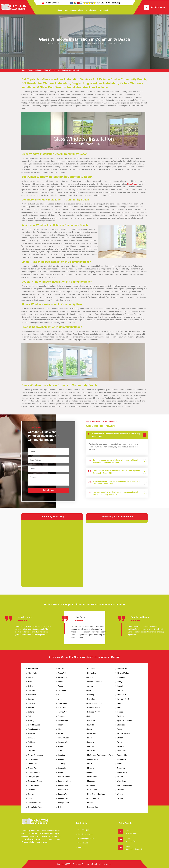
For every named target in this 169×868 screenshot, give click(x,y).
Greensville (62, 768)
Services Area (92, 10)
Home (60, 10)
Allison (30, 677)
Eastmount (62, 690)
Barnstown (32, 690)
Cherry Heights (33, 777)
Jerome (90, 686)
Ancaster (31, 682)
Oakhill (90, 803)
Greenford (61, 755)
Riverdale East (123, 695)
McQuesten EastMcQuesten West (100, 755)
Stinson (120, 738)
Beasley (31, 699)
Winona (120, 794)
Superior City (122, 755)
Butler (30, 747)
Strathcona (121, 747)
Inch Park (91, 677)
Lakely (90, 716)
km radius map (52, 552)
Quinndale (121, 677)
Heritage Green (63, 803)
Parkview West (123, 669)
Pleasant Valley (123, 673)
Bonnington (32, 721)
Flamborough (63, 721)
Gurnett (60, 772)
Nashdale (91, 785)
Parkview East (93, 807)
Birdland (31, 712)
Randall (120, 686)
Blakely (31, 716)
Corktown (31, 790)
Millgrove (91, 768)
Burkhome (32, 742)
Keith (89, 690)
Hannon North (63, 785)
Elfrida (60, 699)
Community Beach (35, 70)
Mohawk (91, 772)
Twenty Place (122, 772)
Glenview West (63, 742)
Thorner (120, 764)
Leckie (90, 729)
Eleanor (61, 695)
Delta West (62, 673)
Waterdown (121, 781)
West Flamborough (124, 785)
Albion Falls (32, 673)
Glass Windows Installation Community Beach (62, 70)
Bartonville (32, 695)
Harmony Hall (63, 798)
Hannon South (63, 790)
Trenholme (121, 768)
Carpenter (32, 751)
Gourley (61, 747)
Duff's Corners (63, 677)
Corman (31, 794)
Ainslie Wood (33, 669)
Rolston (120, 708)
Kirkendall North (93, 708)
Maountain (91, 751)
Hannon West (63, 794)
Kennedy (91, 695)
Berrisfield (32, 703)
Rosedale (121, 712)
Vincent (120, 777)
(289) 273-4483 (158, 7)
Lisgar (90, 738)
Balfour (30, 686)
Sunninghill (121, 751)
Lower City (91, 742)
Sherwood (121, 725)
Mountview (91, 781)
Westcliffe (121, 790)
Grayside (61, 751)
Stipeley (120, 742)
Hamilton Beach (64, 777)
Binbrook (31, 708)
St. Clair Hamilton (124, 734)
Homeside (91, 669)
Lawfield (90, 725)
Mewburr (91, 764)
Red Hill (120, 690)
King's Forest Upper (95, 703)
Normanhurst (92, 790)
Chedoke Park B (34, 772)
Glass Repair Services (74, 10)
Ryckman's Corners (125, 721)
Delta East (62, 669)
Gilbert (60, 729)
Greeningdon (63, 764)
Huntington (91, 673)
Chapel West (33, 768)
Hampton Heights (64, 781)
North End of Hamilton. (96, 794)
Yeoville (120, 798)
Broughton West (34, 729)
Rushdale (121, 716)
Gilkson (60, 734)
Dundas (61, 682)
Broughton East (34, 725)
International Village (95, 682)
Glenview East (63, 738)
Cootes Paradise (34, 785)
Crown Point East (34, 803)
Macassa (91, 747)
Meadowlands (93, 759)
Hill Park (61, 807)
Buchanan (32, 738)
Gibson (60, 725)
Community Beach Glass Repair (85, 864)
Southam (121, 729)
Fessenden (62, 716)
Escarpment (62, 703)
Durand (60, 686)
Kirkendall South (94, 712)
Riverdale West (123, 699)
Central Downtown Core (37, 755)
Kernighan (91, 699)
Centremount (33, 759)
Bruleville (31, 734)
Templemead (122, 759)
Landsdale (91, 721)
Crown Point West (35, 807)
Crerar (30, 798)
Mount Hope (92, 777)
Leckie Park (92, 734)
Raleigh (120, 682)
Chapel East (32, 764)
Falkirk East (62, 708)
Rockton (120, 703)
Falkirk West (62, 712)
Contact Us (105, 10)
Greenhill (61, 759)
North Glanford (93, 798)
